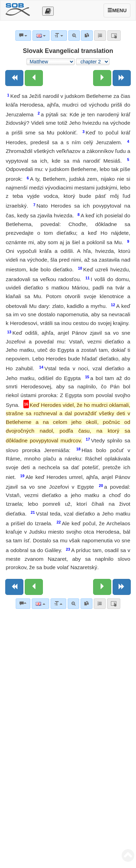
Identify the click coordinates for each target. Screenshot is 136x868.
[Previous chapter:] (34, 78)
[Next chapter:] (102, 78)
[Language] (40, 604)
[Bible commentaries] (23, 604)
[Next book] (122, 78)
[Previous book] (14, 78)
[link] (86, 604)
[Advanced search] (73, 604)
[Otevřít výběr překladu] (48, 11)
